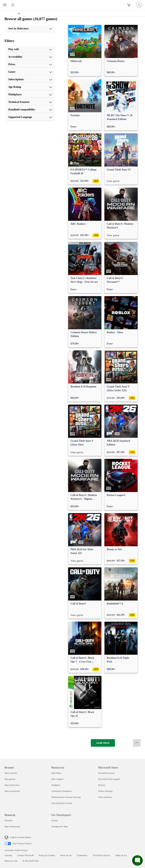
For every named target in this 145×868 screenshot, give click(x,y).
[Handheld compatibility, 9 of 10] (30, 110)
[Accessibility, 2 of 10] (30, 57)
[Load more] (103, 743)
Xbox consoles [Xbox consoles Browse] (11, 773)
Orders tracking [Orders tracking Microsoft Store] (105, 791)
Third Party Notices (101, 855)
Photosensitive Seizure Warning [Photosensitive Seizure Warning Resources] (66, 797)
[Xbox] (10, 13)
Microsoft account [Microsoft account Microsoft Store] (106, 773)
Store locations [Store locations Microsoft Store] (105, 797)
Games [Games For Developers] (55, 820)
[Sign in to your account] (139, 5)
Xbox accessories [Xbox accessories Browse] (12, 791)
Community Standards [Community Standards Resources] (61, 791)
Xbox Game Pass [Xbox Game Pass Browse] (12, 785)
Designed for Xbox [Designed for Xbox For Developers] (60, 826)
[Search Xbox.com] (13, 5)
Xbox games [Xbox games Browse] (10, 779)
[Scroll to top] (137, 743)
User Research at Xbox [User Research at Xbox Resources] (62, 803)
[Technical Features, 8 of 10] (30, 102)
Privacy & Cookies (47, 855)
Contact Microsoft (25, 855)
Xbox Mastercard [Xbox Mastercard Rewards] (12, 826)
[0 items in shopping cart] (130, 5)
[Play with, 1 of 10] (30, 49)
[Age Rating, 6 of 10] (30, 87)
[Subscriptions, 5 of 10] (30, 79)
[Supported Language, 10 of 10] (30, 117)
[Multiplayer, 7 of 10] (30, 95)
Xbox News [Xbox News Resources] (56, 773)
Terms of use (66, 855)
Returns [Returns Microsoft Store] (102, 785)
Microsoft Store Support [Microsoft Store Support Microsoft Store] (109, 779)
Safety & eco (121, 855)
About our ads (11, 861)
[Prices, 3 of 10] (30, 64)
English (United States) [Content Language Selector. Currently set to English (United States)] (21, 837)
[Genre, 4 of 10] (30, 72)
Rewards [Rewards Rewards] (8, 820)
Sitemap (8, 855)
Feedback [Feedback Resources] (56, 785)
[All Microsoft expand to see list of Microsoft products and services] (5, 5)
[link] (85, 50)
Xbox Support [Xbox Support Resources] (57, 779)
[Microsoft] (72, 3)
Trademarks (82, 855)
